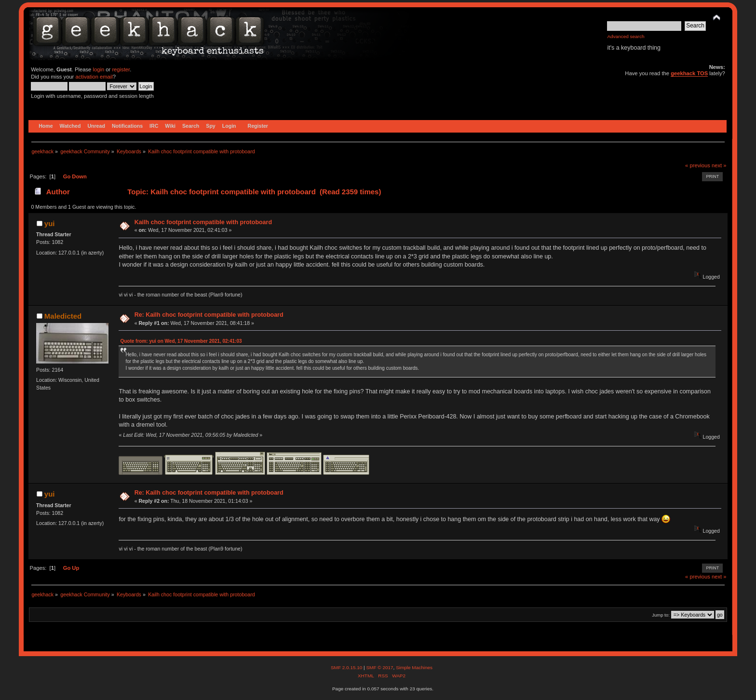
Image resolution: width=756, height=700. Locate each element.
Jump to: (661, 615)
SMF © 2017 (379, 667)
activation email (94, 77)
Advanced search (626, 36)
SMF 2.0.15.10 (347, 667)
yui (50, 223)
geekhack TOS (689, 73)
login (98, 69)
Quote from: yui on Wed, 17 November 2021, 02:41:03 (181, 341)
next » (719, 165)
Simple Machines (414, 667)
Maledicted (63, 316)
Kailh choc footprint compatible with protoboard (203, 222)
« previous (698, 165)
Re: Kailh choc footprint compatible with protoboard (209, 315)
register (121, 69)
